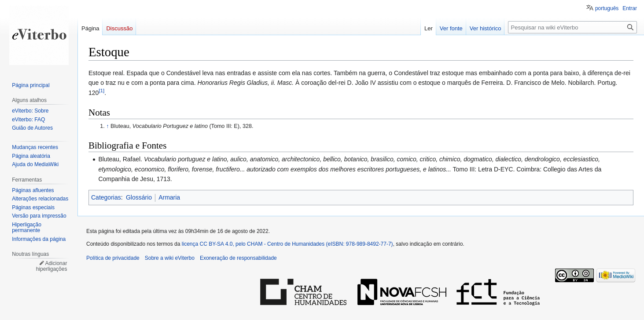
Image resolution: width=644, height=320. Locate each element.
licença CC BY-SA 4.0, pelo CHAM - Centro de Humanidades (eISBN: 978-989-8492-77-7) (287, 244)
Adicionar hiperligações (52, 266)
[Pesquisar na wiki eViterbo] (572, 27)
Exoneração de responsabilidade (238, 258)
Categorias (106, 197)
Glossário (139, 197)
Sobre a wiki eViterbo (170, 258)
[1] (101, 90)
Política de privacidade (113, 258)
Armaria (169, 197)
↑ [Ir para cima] (107, 126)
